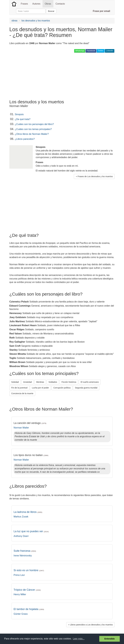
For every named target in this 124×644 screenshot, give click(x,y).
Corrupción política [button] (62, 388)
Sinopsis (19, 114)
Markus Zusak (21, 517)
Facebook (91, 51)
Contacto (60, 4)
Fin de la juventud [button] (19, 388)
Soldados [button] (53, 382)
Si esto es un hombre (29, 570)
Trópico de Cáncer (27, 590)
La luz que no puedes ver (31, 531)
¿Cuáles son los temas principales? (33, 129)
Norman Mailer (21, 428)
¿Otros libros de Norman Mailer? (32, 134)
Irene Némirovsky (23, 556)
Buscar (51, 11)
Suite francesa (25, 551)
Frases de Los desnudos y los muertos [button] (95, 176)
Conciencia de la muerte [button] (22, 393)
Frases (24, 4)
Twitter (101, 51)
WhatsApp (80, 51)
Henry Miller (20, 594)
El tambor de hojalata (29, 609)
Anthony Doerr (21, 536)
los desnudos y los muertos (36, 21)
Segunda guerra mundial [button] (86, 388)
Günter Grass (21, 614)
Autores (36, 4)
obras (14, 21)
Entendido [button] (110, 639)
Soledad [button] (15, 382)
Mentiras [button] (40, 382)
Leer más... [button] (79, 639)
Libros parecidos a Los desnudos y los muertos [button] (91, 625)
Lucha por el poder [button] (40, 388)
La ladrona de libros (28, 512)
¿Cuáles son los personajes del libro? (34, 124)
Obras (48, 4)
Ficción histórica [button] (69, 382)
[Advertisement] (63, 76)
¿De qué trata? (23, 119)
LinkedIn (110, 51)
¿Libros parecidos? (25, 139)
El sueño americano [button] (90, 382)
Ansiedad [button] (27, 382)
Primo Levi (19, 575)
